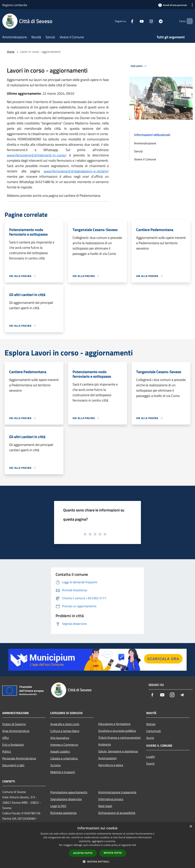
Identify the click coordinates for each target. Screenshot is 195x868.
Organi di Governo (14, 724)
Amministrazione (145, 143)
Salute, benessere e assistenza (118, 751)
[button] (97, 862)
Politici (7, 751)
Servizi (138, 151)
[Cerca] (188, 21)
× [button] (191, 827)
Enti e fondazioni (13, 745)
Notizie (151, 724)
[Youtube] (135, 21)
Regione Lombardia (15, 5)
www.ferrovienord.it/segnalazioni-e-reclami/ (76, 171)
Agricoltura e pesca (111, 765)
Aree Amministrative (16, 731)
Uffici (6, 738)
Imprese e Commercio (64, 745)
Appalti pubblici (60, 751)
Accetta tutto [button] (83, 853)
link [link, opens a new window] (134, 845)
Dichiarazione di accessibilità (117, 813)
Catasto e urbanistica (64, 758)
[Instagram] (145, 21)
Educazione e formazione (114, 724)
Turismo (55, 765)
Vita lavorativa (60, 738)
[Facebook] (126, 21)
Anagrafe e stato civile (65, 724)
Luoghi (151, 757)
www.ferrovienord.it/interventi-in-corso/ (37, 155)
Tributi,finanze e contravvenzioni (119, 738)
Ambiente (105, 744)
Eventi (150, 763)
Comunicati (154, 731)
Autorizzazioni (107, 758)
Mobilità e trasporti (63, 772)
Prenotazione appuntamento (69, 792)
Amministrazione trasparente (117, 792)
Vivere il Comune (145, 159)
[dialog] (97, 845)
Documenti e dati (13, 765)
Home (11, 52)
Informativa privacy (111, 799)
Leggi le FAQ (58, 806)
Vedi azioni (139, 66)
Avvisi (150, 738)
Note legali (105, 806)
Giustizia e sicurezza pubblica (117, 731)
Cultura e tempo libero (65, 731)
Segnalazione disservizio (66, 799)
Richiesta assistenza (63, 813)
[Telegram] (154, 21)
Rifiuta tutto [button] (113, 853)
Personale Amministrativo (19, 758)
